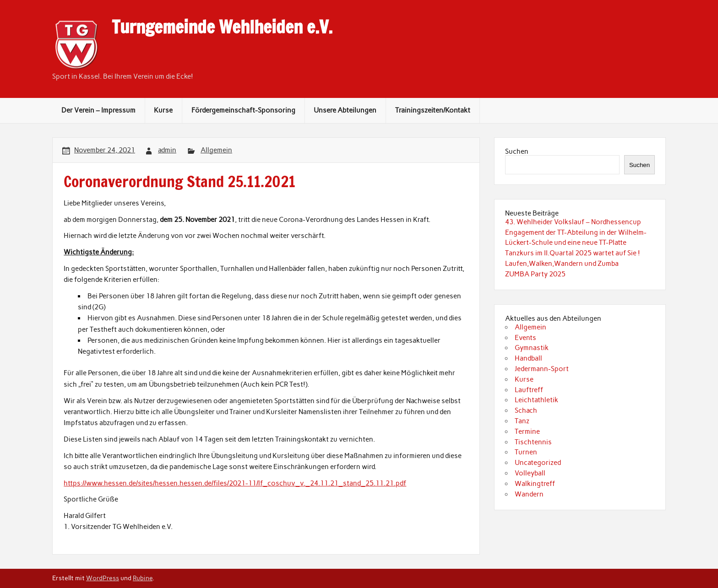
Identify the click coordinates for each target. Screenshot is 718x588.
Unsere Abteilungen (345, 110)
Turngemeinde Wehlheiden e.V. (222, 27)
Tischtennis (533, 442)
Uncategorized (538, 463)
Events (525, 338)
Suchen (517, 151)
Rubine (143, 578)
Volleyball (530, 473)
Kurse (163, 110)
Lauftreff (529, 390)
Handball (528, 358)
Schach (526, 410)
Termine (527, 432)
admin (167, 150)
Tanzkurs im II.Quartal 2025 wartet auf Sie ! (573, 253)
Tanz (522, 421)
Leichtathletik (536, 400)
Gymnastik (532, 348)
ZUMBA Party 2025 (535, 274)
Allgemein (216, 150)
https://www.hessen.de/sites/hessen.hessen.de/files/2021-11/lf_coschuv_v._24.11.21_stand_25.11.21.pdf (235, 483)
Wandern (529, 494)
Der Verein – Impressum (98, 110)
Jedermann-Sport (542, 369)
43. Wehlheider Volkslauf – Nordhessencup (573, 222)
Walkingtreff (535, 484)
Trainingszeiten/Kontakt (433, 110)
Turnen (526, 452)
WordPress (103, 578)
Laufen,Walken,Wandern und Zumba (562, 264)
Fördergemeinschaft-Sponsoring (243, 110)
